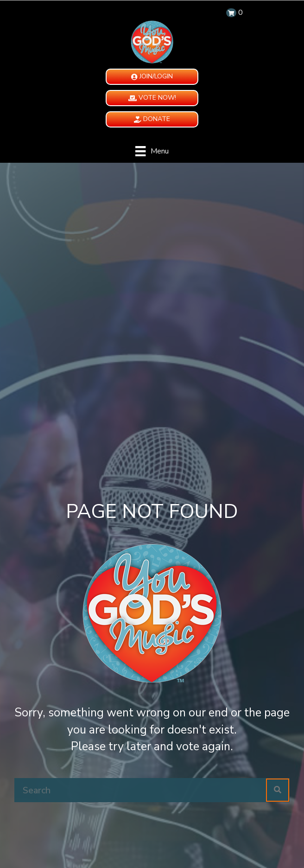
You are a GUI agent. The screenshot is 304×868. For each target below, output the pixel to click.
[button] (152, 77)
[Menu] (152, 151)
